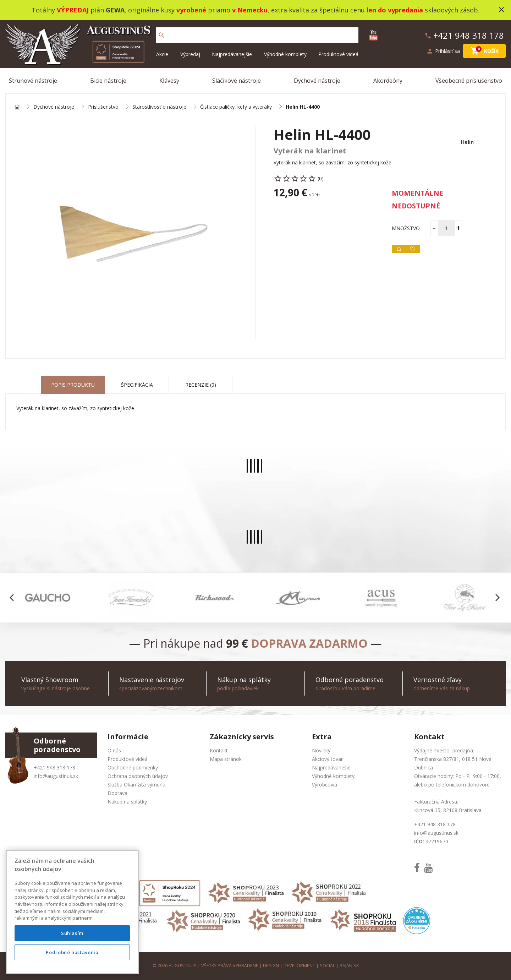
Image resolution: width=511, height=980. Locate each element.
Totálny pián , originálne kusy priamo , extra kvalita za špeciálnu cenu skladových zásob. (255, 10)
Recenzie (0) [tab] (201, 385)
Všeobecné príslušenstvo (469, 81)
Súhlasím (72, 933)
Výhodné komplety (285, 54)
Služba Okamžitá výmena (136, 785)
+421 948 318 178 (54, 767)
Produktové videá (338, 54)
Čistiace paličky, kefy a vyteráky (236, 107)
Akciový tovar (327, 759)
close (501, 10)
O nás (114, 750)
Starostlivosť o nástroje (159, 107)
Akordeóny (388, 81)
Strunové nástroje (33, 81)
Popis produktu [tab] (73, 385)
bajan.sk (349, 966)
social (327, 966)
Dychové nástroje (317, 81)
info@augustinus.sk (56, 776)
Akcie (162, 54)
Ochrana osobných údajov (138, 776)
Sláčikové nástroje (237, 81)
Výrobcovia (325, 785)
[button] (14, 598)
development (299, 966)
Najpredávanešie (331, 767)
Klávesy (169, 81)
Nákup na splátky (127, 802)
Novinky (321, 750)
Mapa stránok (226, 759)
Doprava (117, 793)
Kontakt (219, 750)
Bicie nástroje (108, 81)
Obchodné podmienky (133, 767)
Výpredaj (190, 54)
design (271, 966)
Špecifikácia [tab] (137, 385)
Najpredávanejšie (232, 54)
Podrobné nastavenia (72, 952)
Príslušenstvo (103, 107)
